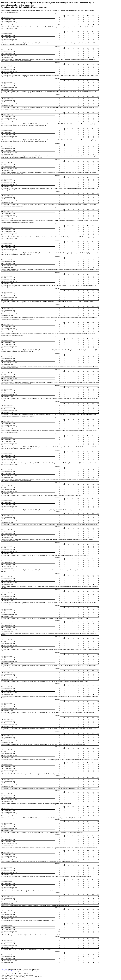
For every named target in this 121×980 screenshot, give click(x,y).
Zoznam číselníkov (8, 971)
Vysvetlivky (4, 969)
